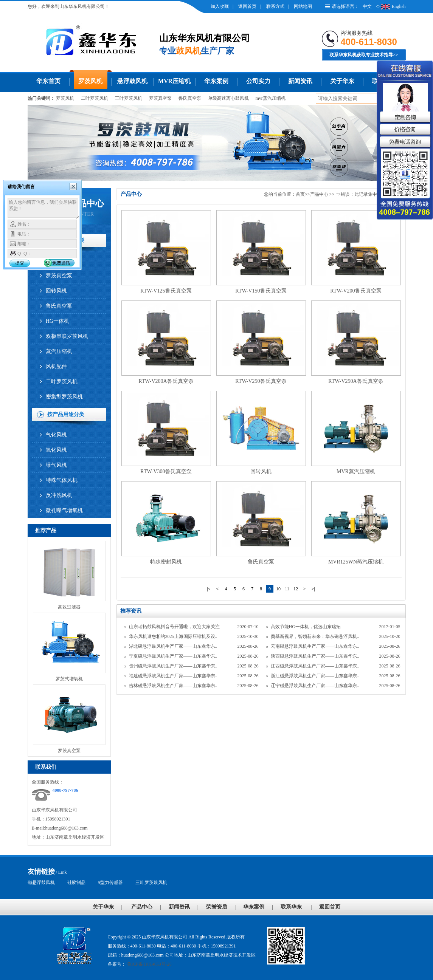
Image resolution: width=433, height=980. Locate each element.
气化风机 (56, 435)
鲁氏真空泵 (190, 98)
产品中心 (319, 194)
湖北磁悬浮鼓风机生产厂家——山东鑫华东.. (173, 646)
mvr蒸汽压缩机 (271, 98)
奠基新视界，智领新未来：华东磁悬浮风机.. (315, 636)
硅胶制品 (76, 882)
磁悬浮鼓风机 (41, 882)
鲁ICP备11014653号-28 (149, 964)
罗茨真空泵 (160, 98)
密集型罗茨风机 (64, 397)
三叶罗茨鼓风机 (151, 882)
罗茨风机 (90, 81)
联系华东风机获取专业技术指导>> (364, 55)
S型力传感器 (111, 882)
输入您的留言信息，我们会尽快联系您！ (44, 209)
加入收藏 (220, 6)
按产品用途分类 (66, 414)
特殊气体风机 (62, 480)
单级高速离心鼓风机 (228, 98)
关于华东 (342, 81)
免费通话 (61, 263)
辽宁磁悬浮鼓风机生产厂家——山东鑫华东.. (315, 686)
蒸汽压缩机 (59, 351)
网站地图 (303, 6)
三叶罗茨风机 (129, 98)
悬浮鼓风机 (132, 81)
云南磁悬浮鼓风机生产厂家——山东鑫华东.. (315, 646)
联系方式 (275, 6)
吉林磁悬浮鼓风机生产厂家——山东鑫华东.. (173, 686)
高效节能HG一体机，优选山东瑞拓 (306, 627)
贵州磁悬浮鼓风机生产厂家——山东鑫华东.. (173, 666)
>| (313, 589)
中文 (367, 6)
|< (209, 589)
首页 (300, 194)
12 (296, 589)
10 (278, 589)
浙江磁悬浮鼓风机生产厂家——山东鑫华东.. (315, 676)
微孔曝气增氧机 (64, 510)
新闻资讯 (300, 81)
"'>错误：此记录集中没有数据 (366, 194)
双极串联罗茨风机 (67, 336)
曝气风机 (56, 465)
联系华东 (291, 907)
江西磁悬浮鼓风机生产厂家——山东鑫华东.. (315, 666)
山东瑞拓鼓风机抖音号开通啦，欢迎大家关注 (174, 627)
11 (287, 589)
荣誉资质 (217, 907)
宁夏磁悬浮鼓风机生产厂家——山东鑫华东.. (173, 656)
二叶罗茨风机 (95, 98)
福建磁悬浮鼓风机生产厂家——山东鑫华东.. (173, 676)
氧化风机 (56, 450)
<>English (390, 6)
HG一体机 (57, 321)
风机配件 (56, 366)
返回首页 (247, 6)
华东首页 (48, 81)
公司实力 (258, 81)
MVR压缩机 (174, 81)
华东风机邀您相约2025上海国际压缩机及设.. (173, 636)
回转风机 (56, 291)
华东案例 (216, 81)
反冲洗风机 (59, 495)
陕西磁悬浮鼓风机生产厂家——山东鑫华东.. (315, 656)
